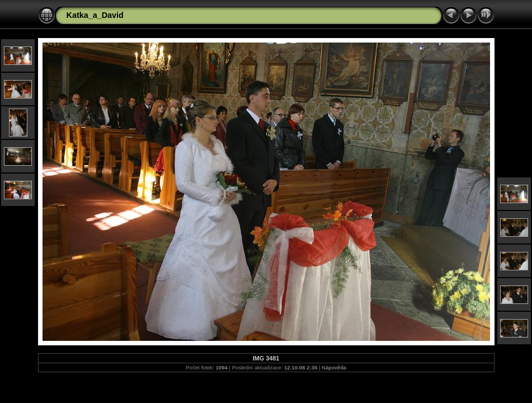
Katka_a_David (95, 15)
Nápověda (334, 367)
